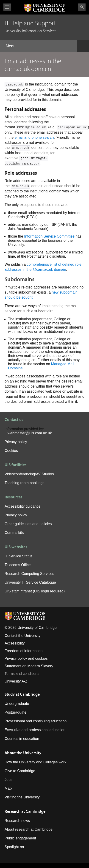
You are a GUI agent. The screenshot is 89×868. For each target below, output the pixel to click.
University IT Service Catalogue (30, 582)
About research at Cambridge (29, 829)
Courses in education (22, 739)
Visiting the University (22, 797)
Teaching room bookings (24, 483)
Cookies (11, 451)
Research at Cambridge (25, 811)
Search (82, 7)
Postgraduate (15, 712)
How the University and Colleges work (35, 762)
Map (8, 788)
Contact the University (23, 636)
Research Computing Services (29, 574)
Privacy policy (16, 442)
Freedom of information (24, 651)
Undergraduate (17, 704)
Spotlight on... (16, 847)
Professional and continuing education (36, 721)
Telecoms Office (18, 565)
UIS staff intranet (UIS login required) (35, 591)
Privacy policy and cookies (26, 658)
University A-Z (16, 681)
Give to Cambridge (20, 771)
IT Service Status (19, 556)
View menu (7, 7)
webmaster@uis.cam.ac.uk (30, 433)
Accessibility (15, 643)
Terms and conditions (22, 674)
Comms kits (14, 533)
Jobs (8, 780)
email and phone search (34, 137)
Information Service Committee (49, 236)
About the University (23, 753)
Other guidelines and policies (28, 524)
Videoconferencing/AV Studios (29, 474)
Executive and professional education (35, 730)
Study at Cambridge (22, 694)
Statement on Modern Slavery (29, 666)
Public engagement (20, 838)
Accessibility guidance (23, 506)
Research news (17, 821)
